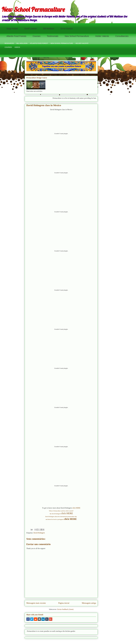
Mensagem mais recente (36, 603)
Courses (37, 36)
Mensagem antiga (89, 603)
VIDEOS (17, 47)
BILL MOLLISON (22, 43)
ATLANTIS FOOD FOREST (39, 43)
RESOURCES (9, 43)
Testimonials (53, 36)
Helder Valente (102, 36)
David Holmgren (39, 533)
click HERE (76, 508)
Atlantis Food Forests (16, 36)
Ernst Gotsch (67, 29)
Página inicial (64, 603)
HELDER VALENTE (82, 43)
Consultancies (122, 36)
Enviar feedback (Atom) (65, 609)
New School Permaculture (33, 9)
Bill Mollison (49, 29)
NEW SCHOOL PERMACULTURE (62, 43)
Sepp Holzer (12, 29)
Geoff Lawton (31, 29)
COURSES (8, 47)
